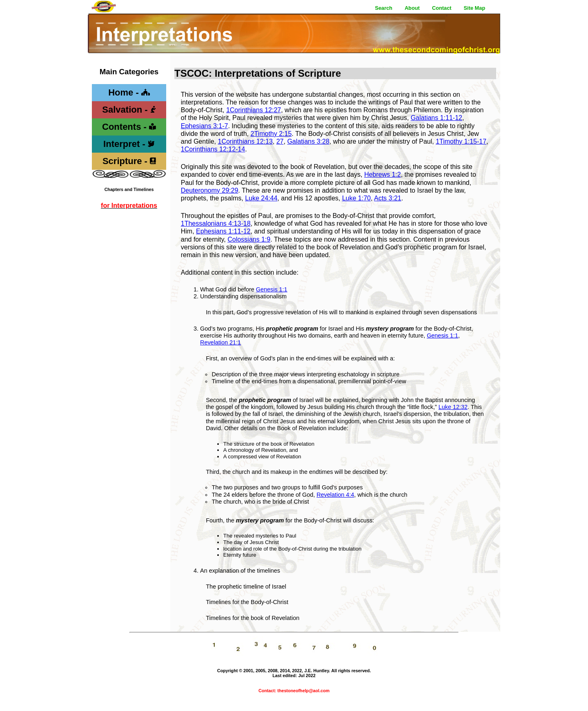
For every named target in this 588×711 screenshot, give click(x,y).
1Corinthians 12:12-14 (213, 149)
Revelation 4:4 (335, 495)
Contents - (129, 127)
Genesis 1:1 (272, 289)
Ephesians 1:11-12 (223, 231)
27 (280, 141)
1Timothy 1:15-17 (461, 141)
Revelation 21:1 (220, 342)
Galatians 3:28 (308, 141)
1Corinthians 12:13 (245, 141)
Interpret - (129, 144)
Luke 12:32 (453, 407)
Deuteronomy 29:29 (210, 190)
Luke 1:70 (356, 198)
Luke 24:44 (261, 198)
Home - (129, 92)
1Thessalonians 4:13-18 (216, 223)
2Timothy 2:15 (271, 134)
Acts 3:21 (388, 198)
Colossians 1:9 (249, 239)
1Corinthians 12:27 (254, 110)
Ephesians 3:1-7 (205, 126)
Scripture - (129, 161)
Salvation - (129, 110)
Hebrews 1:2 (383, 174)
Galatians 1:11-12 (437, 118)
